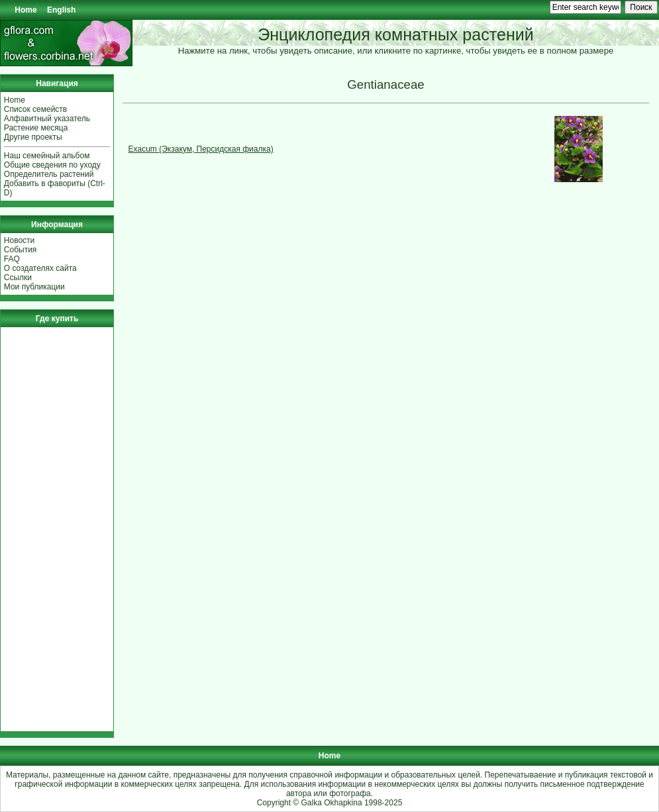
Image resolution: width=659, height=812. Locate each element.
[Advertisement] (44, 529)
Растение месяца (36, 128)
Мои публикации (34, 287)
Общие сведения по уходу (52, 165)
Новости (19, 240)
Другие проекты (33, 137)
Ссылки (18, 278)
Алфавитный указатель (47, 119)
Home (25, 10)
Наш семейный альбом (47, 156)
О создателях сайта (40, 268)
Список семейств (35, 109)
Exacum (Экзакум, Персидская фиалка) (201, 149)
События (21, 250)
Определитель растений (49, 174)
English (61, 10)
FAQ (12, 259)
